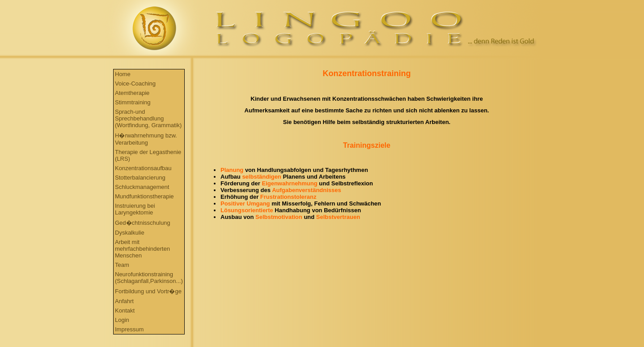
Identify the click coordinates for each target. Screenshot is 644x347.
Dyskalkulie (130, 233)
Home (123, 74)
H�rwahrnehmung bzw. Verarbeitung (146, 139)
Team (122, 265)
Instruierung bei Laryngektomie (135, 209)
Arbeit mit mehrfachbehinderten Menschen (142, 249)
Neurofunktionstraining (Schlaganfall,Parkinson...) (149, 278)
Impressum (129, 329)
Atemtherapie (132, 93)
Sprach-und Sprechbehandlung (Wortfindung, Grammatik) (148, 118)
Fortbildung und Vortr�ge (148, 291)
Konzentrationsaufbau (143, 168)
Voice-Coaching (135, 84)
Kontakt (125, 311)
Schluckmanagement (142, 187)
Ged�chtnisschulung (143, 223)
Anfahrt (124, 301)
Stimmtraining (133, 102)
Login (122, 320)
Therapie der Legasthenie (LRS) (148, 155)
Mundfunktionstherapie (144, 196)
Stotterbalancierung (140, 178)
